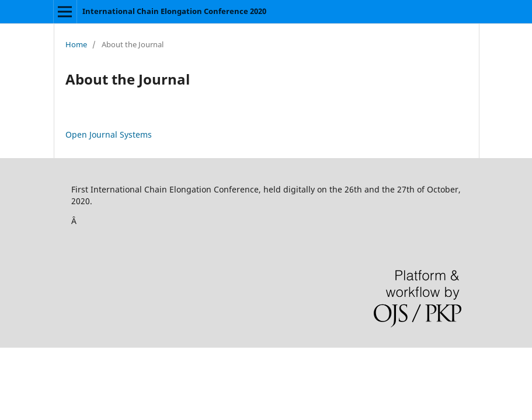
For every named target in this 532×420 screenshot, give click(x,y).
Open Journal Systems (109, 134)
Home (76, 44)
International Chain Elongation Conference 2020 (174, 11)
